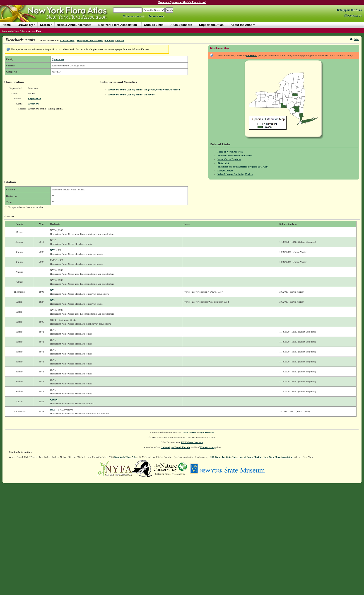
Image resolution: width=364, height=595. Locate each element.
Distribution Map (219, 48)
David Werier (189, 432)
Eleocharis (34, 104)
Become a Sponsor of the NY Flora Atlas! (182, 2)
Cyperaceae (58, 59)
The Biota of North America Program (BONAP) (243, 167)
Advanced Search (134, 16)
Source (120, 40)
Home (7, 25)
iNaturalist (223, 163)
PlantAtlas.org (208, 447)
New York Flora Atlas (14, 31)
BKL (53, 410)
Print (355, 39)
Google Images (225, 170)
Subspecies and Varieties (90, 40)
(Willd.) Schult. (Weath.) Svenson (144, 90)
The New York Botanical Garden (235, 155)
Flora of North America (230, 152)
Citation (110, 40)
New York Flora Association (278, 457)
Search (45, 25)
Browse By (25, 25)
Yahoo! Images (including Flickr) (235, 174)
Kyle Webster (207, 432)
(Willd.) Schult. (131, 95)
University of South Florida (175, 447)
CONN (54, 400)
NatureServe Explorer (229, 159)
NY (52, 290)
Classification (67, 40)
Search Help (156, 16)
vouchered (252, 55)
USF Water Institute (192, 442)
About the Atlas (241, 25)
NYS (53, 250)
